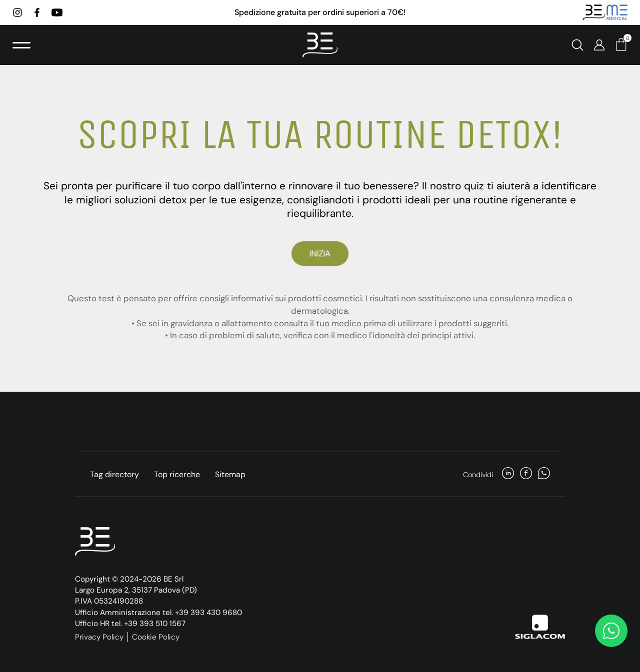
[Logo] (320, 45)
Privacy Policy (99, 637)
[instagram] (17, 12)
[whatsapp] (544, 474)
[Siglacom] (540, 627)
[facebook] (37, 12)
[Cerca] (577, 45)
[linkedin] (508, 474)
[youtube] (57, 12)
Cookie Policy (156, 637)
